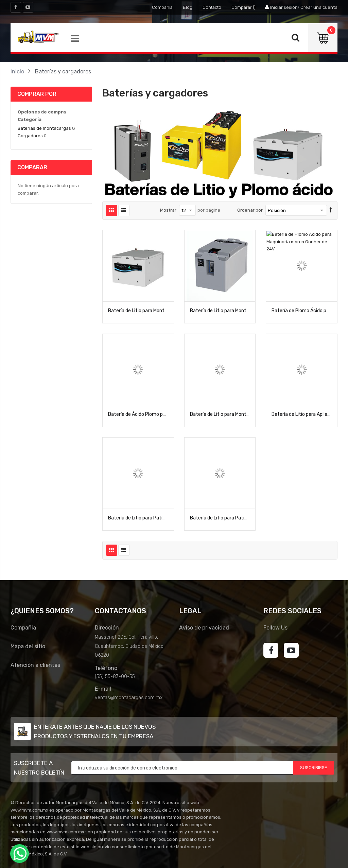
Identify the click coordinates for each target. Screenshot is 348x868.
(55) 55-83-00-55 (115, 677)
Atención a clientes (35, 665)
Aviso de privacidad (204, 628)
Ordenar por (250, 210)
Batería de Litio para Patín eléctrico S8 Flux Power (163, 518)
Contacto (212, 7)
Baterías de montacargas (44, 128)
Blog (188, 7)
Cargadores (30, 136)
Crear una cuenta (319, 7)
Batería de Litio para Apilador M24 (308, 414)
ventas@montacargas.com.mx (129, 698)
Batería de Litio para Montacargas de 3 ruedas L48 (245, 311)
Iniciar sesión (284, 7)
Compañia (162, 7)
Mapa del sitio (28, 646)
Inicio (17, 72)
